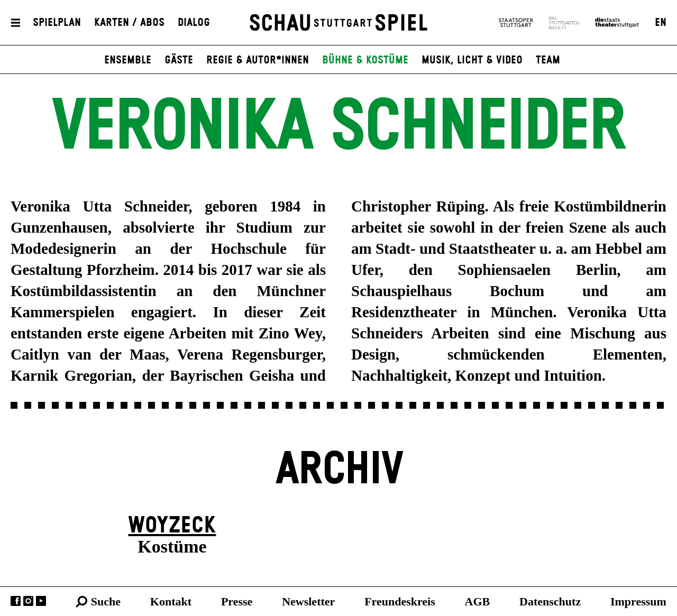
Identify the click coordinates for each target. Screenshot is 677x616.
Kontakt (171, 601)
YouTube (41, 601)
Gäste (179, 60)
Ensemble (128, 60)
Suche (106, 601)
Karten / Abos (129, 23)
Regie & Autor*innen (258, 60)
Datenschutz (550, 601)
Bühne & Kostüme (365, 60)
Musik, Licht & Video (472, 60)
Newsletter (308, 601)
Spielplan (57, 23)
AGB (478, 601)
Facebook (16, 601)
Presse (237, 601)
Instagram (28, 601)
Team (548, 60)
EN (661, 23)
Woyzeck (172, 526)
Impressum (638, 601)
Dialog (194, 23)
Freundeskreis (400, 601)
